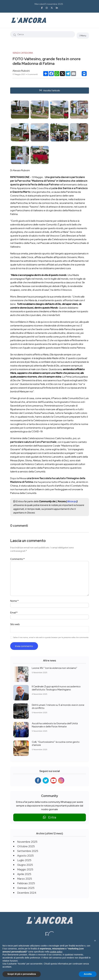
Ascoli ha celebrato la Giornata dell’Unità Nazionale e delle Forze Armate (55, 725)
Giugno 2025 (25, 865)
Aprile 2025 (24, 874)
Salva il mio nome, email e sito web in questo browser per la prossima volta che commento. (51, 637)
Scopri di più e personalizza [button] (22, 974)
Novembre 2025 (27, 842)
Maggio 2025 (25, 869)
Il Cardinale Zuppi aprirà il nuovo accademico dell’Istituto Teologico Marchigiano (56, 688)
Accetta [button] (88, 974)
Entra (50, 817)
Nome (14, 601)
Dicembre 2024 (27, 893)
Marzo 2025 (25, 879)
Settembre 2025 (28, 851)
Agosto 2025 (25, 856)
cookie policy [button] (56, 952)
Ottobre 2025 (26, 846)
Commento (17, 559)
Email (14, 613)
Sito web (15, 624)
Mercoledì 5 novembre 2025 (49, 4)
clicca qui (72, 501)
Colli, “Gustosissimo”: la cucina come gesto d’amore (56, 743)
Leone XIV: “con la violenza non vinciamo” (54, 668)
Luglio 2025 (24, 860)
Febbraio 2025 (26, 883)
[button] (95, 941)
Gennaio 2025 (26, 888)
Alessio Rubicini (21, 71)
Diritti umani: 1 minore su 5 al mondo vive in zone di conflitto (58, 706)
